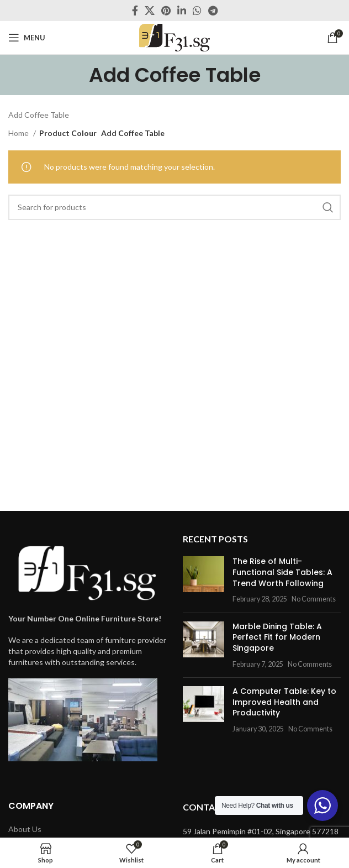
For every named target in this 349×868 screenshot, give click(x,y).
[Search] (174, 207)
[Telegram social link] (213, 11)
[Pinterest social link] (166, 11)
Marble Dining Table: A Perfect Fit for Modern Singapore (277, 637)
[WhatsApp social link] (197, 11)
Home (19, 133)
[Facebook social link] (135, 11)
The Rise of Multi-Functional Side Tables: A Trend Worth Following (282, 572)
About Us (25, 829)
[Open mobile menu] (27, 38)
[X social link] (150, 11)
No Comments (314, 599)
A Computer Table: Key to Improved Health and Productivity (284, 702)
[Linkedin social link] (182, 11)
